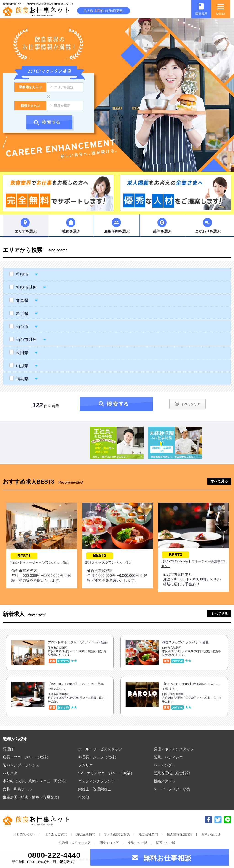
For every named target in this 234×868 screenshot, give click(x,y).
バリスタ (10, 773)
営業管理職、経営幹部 (172, 773)
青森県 (22, 301)
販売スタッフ (165, 781)
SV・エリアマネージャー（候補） (106, 773)
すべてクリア (187, 404)
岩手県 (22, 314)
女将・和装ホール (17, 789)
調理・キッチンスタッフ (174, 749)
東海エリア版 (138, 843)
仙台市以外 (26, 340)
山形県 (22, 366)
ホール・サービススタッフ (100, 749)
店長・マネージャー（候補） (27, 757)
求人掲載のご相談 (117, 834)
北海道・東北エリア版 (75, 843)
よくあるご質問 (56, 834)
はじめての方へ (25, 834)
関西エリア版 (166, 843)
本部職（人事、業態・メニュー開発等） (36, 781)
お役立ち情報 (86, 834)
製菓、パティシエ (168, 757)
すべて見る (219, 481)
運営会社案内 (148, 834)
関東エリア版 (109, 843)
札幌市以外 (26, 288)
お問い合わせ (211, 834)
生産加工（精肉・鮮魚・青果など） (32, 797)
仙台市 (22, 327)
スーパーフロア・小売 (172, 789)
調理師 (8, 749)
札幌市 (22, 274)
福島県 (22, 379)
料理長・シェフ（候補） (98, 757)
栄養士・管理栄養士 (95, 789)
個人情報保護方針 (180, 834)
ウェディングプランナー (98, 781)
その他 (84, 797)
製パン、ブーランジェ (21, 765)
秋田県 (22, 353)
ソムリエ (85, 765)
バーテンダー (165, 765)
